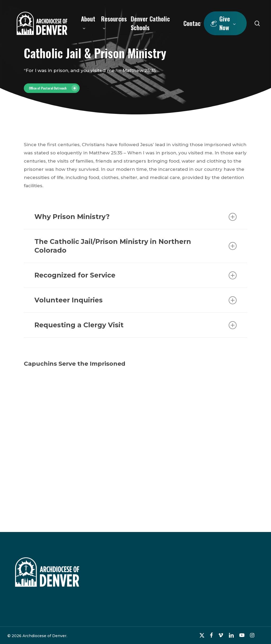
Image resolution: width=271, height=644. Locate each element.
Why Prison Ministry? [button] (135, 217)
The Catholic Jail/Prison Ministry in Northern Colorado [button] (135, 246)
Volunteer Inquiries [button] (135, 300)
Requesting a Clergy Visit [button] (135, 325)
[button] (52, 88)
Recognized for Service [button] (135, 275)
